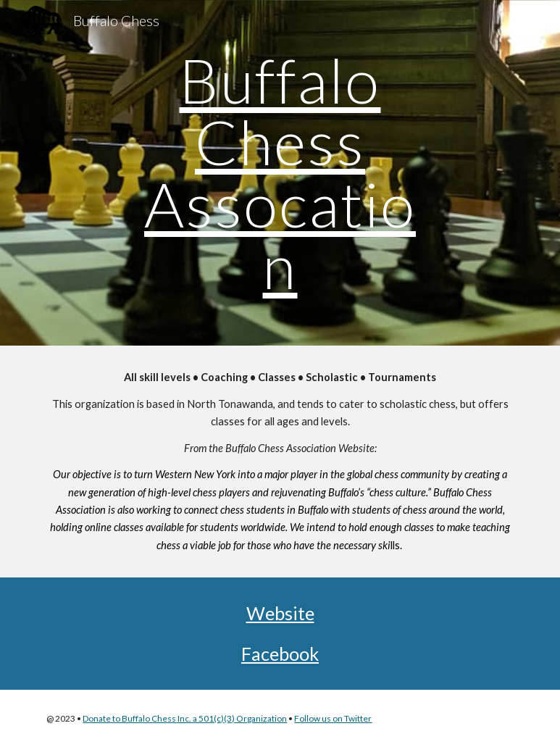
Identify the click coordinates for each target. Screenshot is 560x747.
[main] (280, 173)
